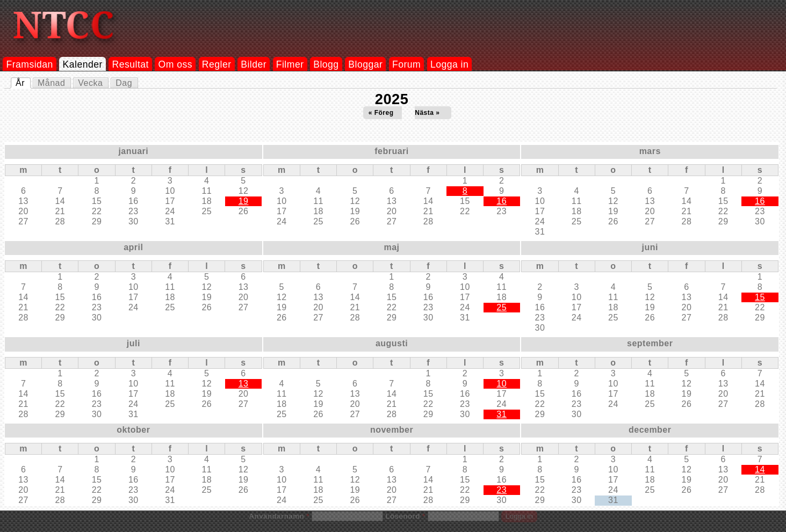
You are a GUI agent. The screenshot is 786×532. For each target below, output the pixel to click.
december (650, 430)
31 (502, 414)
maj (392, 247)
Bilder (254, 64)
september (650, 343)
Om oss (176, 64)
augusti (392, 343)
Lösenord (405, 516)
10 (502, 384)
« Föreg (381, 113)
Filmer (290, 64)
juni (650, 247)
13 (244, 384)
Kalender (83, 64)
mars (650, 151)
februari (391, 151)
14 (760, 469)
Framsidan (29, 64)
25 (502, 307)
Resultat (131, 64)
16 (502, 201)
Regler (217, 64)
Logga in (449, 64)
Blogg (326, 64)
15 (760, 297)
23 (502, 490)
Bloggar (365, 64)
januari (133, 151)
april (133, 247)
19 (244, 201)
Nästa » (427, 113)
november (392, 430)
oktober (133, 430)
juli (134, 343)
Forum (406, 64)
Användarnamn (279, 516)
